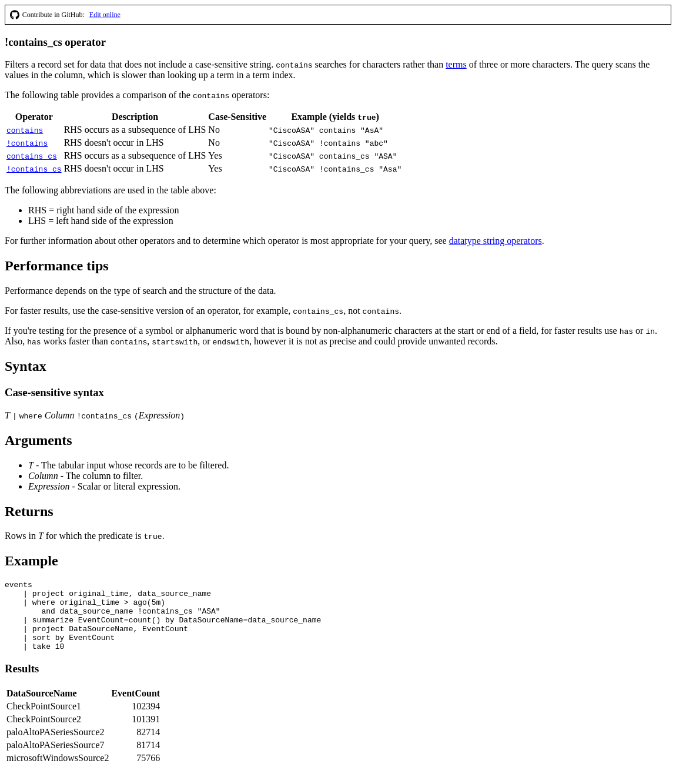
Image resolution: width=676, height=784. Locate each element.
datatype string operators (496, 241)
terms (456, 64)
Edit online (105, 15)
